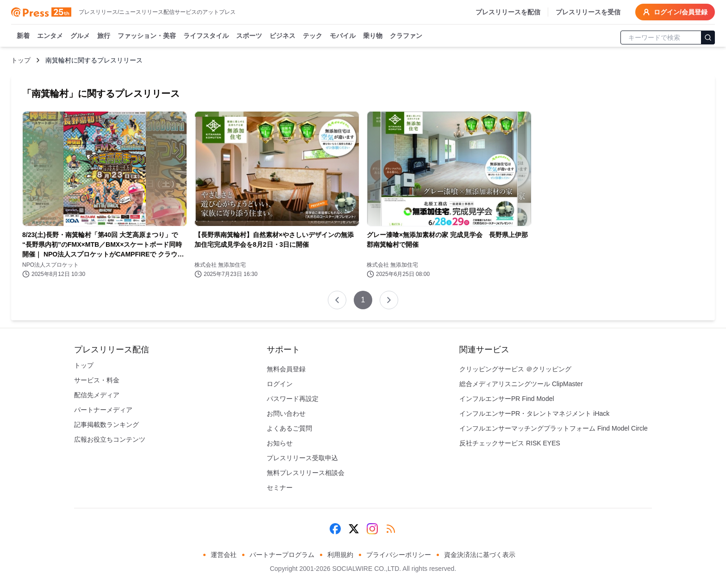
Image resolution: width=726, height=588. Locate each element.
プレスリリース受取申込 (302, 458)
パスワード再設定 (293, 399)
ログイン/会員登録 (675, 12)
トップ (21, 60)
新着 (23, 36)
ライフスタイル (206, 36)
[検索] (708, 38)
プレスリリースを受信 (588, 12)
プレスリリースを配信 (508, 12)
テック (313, 36)
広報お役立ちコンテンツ (110, 439)
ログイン (280, 384)
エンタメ (50, 36)
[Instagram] (372, 529)
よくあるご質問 (289, 428)
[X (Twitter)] (354, 529)
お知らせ (280, 443)
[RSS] (391, 529)
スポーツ (249, 36)
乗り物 (373, 36)
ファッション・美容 (147, 36)
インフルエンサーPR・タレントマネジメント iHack (534, 413)
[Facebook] (335, 529)
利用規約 (340, 555)
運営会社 (224, 555)
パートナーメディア (103, 410)
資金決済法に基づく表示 (480, 555)
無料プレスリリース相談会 (306, 473)
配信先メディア (97, 395)
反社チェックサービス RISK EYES (510, 443)
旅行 (104, 36)
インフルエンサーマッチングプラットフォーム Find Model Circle (554, 428)
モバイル (343, 36)
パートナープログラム (282, 555)
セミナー (280, 488)
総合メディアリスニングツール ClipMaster (521, 384)
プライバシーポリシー (399, 555)
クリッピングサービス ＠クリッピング (515, 369)
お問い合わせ (286, 413)
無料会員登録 (286, 369)
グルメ (80, 36)
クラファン (406, 36)
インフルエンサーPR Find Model (507, 399)
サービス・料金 (97, 380)
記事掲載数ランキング (106, 425)
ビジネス (282, 36)
